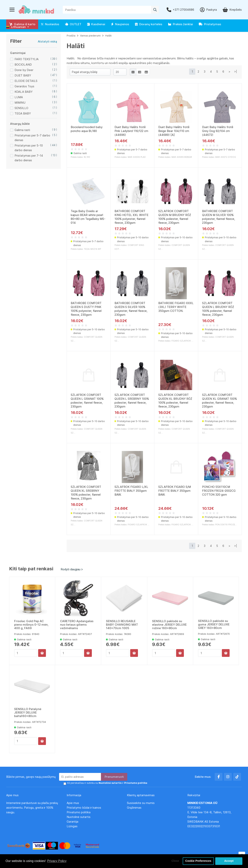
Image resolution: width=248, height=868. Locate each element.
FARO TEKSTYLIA (27, 59)
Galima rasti (22, 130)
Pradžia (71, 36)
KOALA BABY (24, 92)
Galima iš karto (22, 24)
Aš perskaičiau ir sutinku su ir (107, 783)
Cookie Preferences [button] (198, 861)
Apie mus (73, 803)
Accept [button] (229, 861)
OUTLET (73, 24)
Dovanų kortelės (149, 24)
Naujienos (120, 24)
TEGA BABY (23, 113)
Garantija (72, 822)
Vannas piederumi (90, 36)
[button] (18, 27)
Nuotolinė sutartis (79, 817)
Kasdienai (96, 24)
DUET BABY (23, 75)
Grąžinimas (134, 808)
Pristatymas (210, 24)
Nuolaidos (50, 24)
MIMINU (20, 103)
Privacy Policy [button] (57, 861)
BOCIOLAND (23, 65)
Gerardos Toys (24, 86)
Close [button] (175, 861)
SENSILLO (21, 108)
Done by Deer (24, 70)
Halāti (108, 36)
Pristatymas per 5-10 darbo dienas (29, 148)
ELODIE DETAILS (26, 81)
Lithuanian (16, 27)
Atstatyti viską (47, 41)
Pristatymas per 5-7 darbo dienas (32, 138)
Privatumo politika (79, 812)
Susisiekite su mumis (141, 803)
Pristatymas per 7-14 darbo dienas (29, 158)
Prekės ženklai (180, 24)
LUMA (19, 97)
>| (236, 72)
